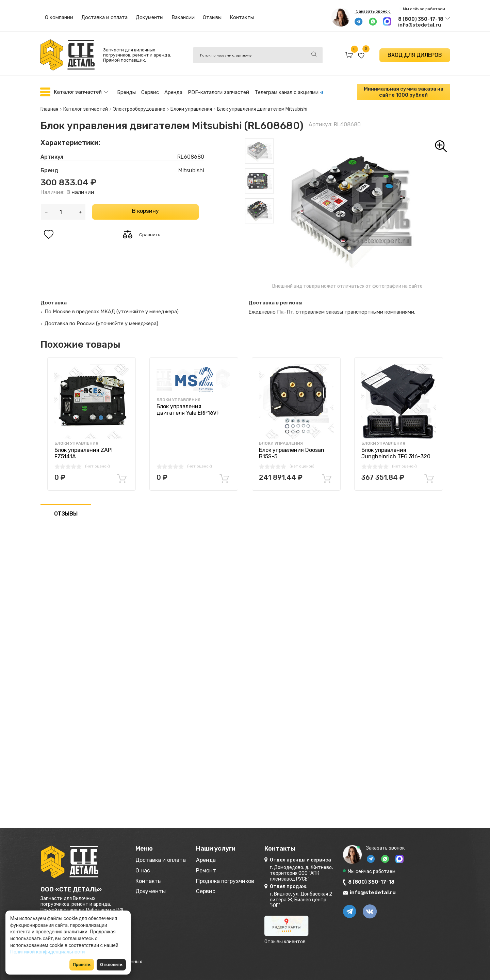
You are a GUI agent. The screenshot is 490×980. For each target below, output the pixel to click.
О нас (143, 869)
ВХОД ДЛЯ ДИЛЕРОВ (415, 55)
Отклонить (111, 965)
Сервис (150, 92)
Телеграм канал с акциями (289, 92)
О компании (59, 17)
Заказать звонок (373, 11)
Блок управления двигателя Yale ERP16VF (188, 407)
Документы (150, 17)
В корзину (145, 208)
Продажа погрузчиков (235, 880)
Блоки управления (76, 441)
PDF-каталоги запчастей (218, 92)
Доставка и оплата (104, 17)
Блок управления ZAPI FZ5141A (84, 451)
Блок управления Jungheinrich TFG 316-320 (396, 451)
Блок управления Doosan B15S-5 (292, 451)
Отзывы (212, 17)
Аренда (173, 92)
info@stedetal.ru (420, 25)
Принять (82, 965)
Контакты (242, 17)
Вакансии (183, 17)
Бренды (126, 92)
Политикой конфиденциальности (47, 952)
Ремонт (213, 869)
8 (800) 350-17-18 (421, 19)
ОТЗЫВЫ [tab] (66, 511)
